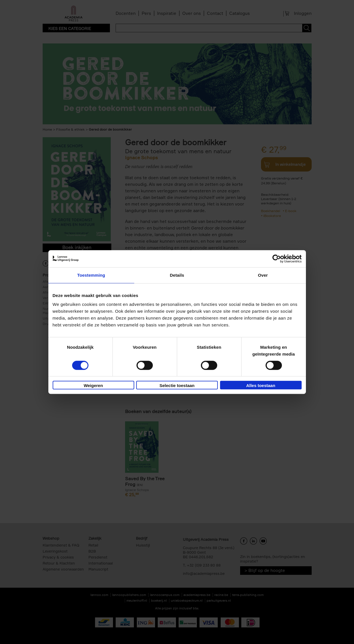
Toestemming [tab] (91, 275)
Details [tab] (177, 275)
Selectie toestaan (177, 385)
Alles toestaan (261, 385)
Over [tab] (263, 275)
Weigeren (93, 385)
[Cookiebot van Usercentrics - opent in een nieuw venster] (277, 259)
